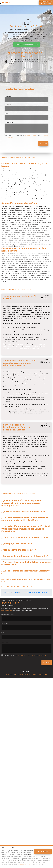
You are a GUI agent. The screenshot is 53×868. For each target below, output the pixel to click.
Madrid (17, 592)
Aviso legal (10, 675)
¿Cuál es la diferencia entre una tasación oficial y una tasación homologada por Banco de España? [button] (26, 529)
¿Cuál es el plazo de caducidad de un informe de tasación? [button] (26, 563)
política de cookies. (24, 864)
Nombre (8, 96)
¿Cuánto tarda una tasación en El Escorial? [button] (26, 556)
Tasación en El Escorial (36, 592)
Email (7, 114)
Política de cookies (40, 675)
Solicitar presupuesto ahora (27, 44)
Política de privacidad (23, 675)
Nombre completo (8, 614)
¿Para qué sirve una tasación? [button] (19, 550)
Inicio (7, 592)
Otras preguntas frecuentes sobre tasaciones (17, 586)
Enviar (43, 144)
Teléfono (9, 105)
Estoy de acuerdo (43, 852)
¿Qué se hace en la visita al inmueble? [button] (23, 512)
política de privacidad (38, 655)
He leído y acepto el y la (26, 136)
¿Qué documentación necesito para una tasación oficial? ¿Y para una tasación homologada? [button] (22, 503)
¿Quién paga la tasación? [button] (17, 544)
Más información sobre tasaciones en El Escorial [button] (26, 581)
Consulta (9, 122)
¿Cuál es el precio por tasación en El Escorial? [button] (26, 572)
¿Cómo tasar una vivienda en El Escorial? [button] (25, 537)
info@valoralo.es (7, 611)
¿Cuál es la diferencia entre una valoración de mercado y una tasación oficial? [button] (25, 519)
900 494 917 (10, 603)
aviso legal (31, 135)
